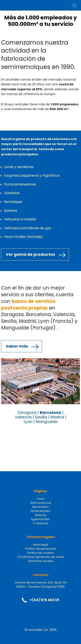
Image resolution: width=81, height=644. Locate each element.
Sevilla (41, 417)
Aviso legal (41, 545)
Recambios (40, 507)
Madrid (57, 417)
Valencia (23, 417)
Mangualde (47, 422)
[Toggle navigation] (75, 5)
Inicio (41, 499)
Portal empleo (41, 511)
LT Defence (40, 523)
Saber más (17, 346)
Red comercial (41, 503)
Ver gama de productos (30, 254)
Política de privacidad (41, 549)
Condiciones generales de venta (40, 557)
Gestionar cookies (41, 561)
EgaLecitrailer (40, 519)
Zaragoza (27, 412)
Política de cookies (41, 553)
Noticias (41, 515)
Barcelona (50, 412)
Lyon (28, 422)
